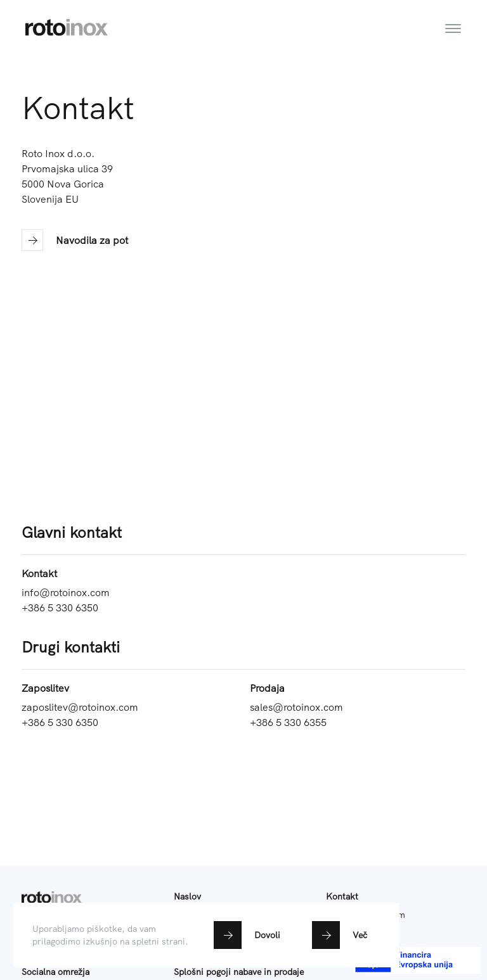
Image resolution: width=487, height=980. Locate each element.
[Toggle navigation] (453, 20)
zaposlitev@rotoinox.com (80, 707)
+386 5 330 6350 (60, 608)
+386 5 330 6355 (288, 722)
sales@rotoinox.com (296, 707)
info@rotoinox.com (66, 592)
